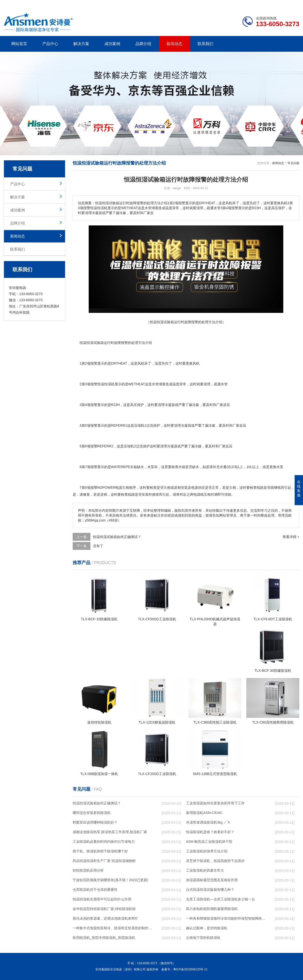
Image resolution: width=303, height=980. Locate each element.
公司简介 (225, 4)
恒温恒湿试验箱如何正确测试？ (117, 537)
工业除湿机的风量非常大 (205, 870)
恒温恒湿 (86, 343)
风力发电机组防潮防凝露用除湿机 (212, 909)
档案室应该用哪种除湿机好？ (95, 822)
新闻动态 (174, 44)
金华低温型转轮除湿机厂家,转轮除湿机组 (104, 909)
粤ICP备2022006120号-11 (190, 969)
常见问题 (293, 163)
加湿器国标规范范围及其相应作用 (212, 880)
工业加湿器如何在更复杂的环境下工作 (215, 803)
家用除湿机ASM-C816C (204, 813)
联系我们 (205, 44)
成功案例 (112, 44)
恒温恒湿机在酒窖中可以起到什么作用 (102, 899)
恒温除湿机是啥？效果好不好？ (210, 832)
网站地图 (271, 4)
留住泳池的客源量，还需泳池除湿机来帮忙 (105, 918)
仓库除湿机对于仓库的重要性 (95, 890)
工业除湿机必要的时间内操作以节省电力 (104, 842)
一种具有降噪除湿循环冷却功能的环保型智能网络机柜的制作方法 (226, 918)
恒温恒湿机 (106, 384)
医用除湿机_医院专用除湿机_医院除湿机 (104, 938)
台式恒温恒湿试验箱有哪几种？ (210, 890)
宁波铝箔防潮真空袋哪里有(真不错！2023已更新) (110, 880)
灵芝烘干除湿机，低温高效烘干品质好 (215, 861)
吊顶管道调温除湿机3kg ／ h (208, 822)
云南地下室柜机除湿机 (203, 938)
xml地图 (293, 4)
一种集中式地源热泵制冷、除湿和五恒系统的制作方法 (112, 928)
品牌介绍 (143, 44)
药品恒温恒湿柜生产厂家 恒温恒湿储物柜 (104, 861)
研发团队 (248, 4)
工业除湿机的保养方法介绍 (207, 851)
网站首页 (19, 44)
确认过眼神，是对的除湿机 (207, 928)
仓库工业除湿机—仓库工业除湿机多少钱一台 (220, 899)
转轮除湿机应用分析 (88, 870)
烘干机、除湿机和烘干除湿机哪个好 (100, 851)
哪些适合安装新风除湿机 (92, 813)
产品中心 (50, 44)
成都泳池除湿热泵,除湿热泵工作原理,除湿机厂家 (110, 832)
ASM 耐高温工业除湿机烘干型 (209, 842)
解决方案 (81, 44)
